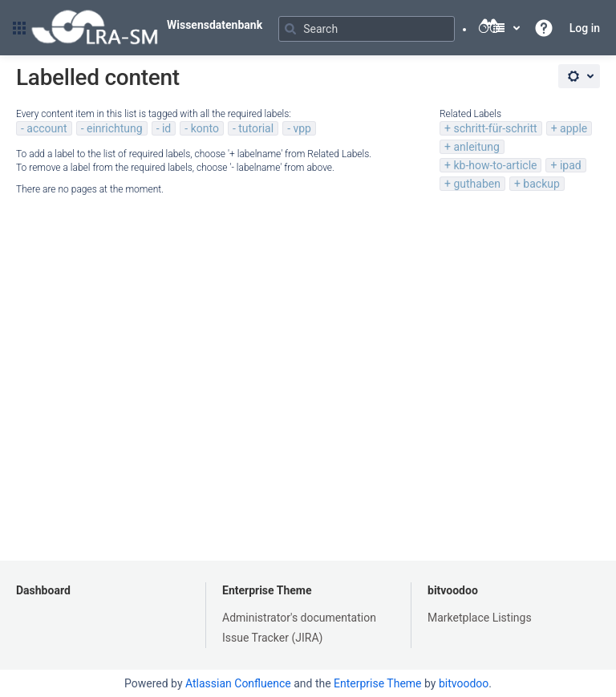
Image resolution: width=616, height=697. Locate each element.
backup (541, 184)
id (166, 128)
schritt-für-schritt (495, 128)
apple (573, 128)
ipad (571, 165)
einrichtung (115, 128)
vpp (302, 128)
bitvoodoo (453, 590)
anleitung (476, 147)
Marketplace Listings (480, 618)
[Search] (367, 29)
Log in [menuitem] (585, 28)
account (47, 128)
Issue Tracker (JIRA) (272, 638)
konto (205, 128)
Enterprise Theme (267, 590)
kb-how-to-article (495, 165)
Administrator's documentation (299, 618)
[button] (19, 28)
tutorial (256, 128)
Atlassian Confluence (238, 683)
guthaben (477, 184)
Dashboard (43, 590)
